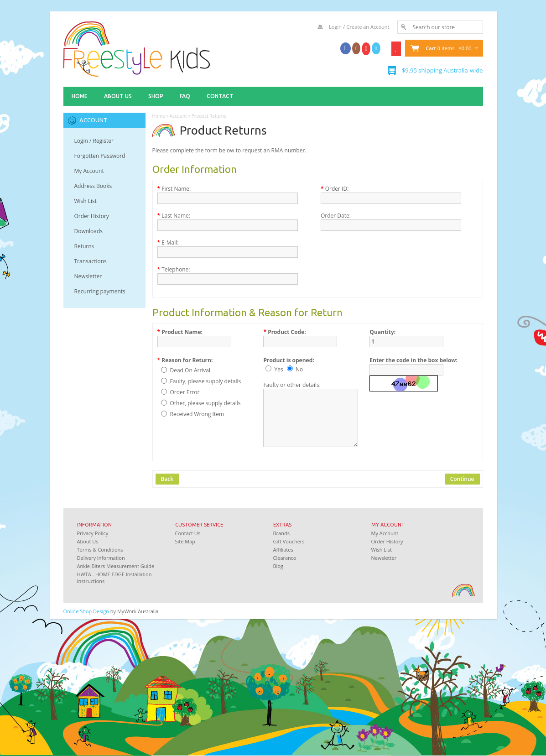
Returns (84, 246)
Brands (281, 533)
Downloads (89, 231)
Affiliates (283, 550)
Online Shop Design (86, 611)
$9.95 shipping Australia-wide (442, 70)
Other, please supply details (205, 403)
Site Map (185, 541)
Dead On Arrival (190, 370)
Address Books (93, 186)
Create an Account (368, 27)
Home (80, 96)
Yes (279, 369)
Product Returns (209, 116)
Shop (156, 96)
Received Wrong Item (197, 414)
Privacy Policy (93, 533)
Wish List (86, 201)
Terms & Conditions (100, 550)
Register (103, 141)
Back (167, 479)
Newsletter (88, 276)
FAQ (185, 96)
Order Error (185, 392)
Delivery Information (101, 558)
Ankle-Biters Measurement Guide (116, 566)
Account (178, 116)
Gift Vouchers (289, 541)
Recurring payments (100, 291)
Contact (220, 96)
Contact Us (188, 533)
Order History (92, 216)
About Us (118, 96)
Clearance (285, 558)
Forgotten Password (100, 156)
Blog (278, 566)
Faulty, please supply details (206, 381)
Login (335, 27)
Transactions (91, 261)
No (299, 369)
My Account (89, 171)
